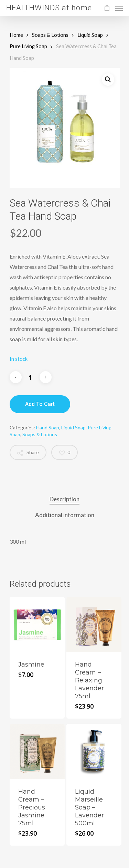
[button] (108, 80)
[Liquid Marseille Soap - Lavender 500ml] (94, 751)
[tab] (65, 499)
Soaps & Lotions (50, 35)
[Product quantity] (31, 377)
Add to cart (40, 404)
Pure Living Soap (28, 46)
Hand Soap (48, 427)
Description (64, 499)
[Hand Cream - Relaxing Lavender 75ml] (94, 624)
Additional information (65, 515)
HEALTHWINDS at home (49, 8)
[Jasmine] (37, 624)
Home (16, 35)
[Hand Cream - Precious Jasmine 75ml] (37, 751)
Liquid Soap (90, 35)
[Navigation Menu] (119, 8)
